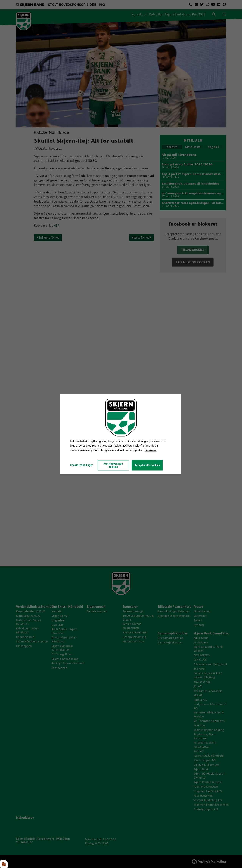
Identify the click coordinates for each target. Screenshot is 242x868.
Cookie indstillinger (81, 465)
